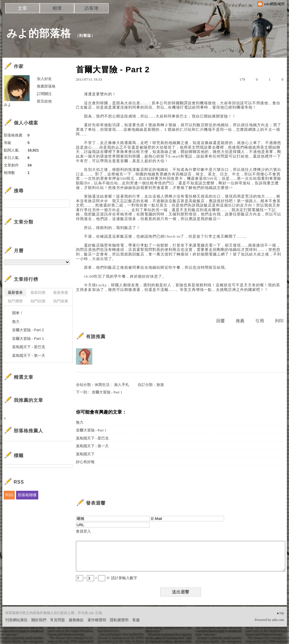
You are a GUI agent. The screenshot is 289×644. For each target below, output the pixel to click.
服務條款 (76, 620)
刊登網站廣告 (16, 620)
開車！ (18, 313)
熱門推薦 (61, 301)
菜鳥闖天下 (85, 454)
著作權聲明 (97, 620)
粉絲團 (11, 640)
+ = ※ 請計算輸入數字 (107, 578)
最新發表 (15, 292)
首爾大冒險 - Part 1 (107, 392)
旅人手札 (122, 385)
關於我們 (39, 620)
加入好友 (44, 79)
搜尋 (65, 204)
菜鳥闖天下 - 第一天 (92, 446)
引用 (260, 321)
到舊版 (85, 36)
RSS (9, 495)
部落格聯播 (27, 495)
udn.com (278, 620)
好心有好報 (85, 462)
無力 (80, 422)
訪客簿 (91, 8)
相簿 (57, 8)
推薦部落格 (46, 86)
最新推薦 (61, 292)
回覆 (221, 321)
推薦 (240, 321)
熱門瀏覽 (15, 301)
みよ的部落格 (39, 33)
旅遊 (160, 385)
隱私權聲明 (119, 620)
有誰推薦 (96, 337)
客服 (136, 620)
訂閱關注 (44, 94)
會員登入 (83, 531)
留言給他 (44, 101)
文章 (22, 8)
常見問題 (58, 620)
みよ (7, 105)
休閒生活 (102, 385)
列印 (279, 321)
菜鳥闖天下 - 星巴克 (92, 438)
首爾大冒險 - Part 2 (28, 330)
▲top (280, 613)
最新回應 (38, 292)
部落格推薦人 (28, 431)
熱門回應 (38, 301)
